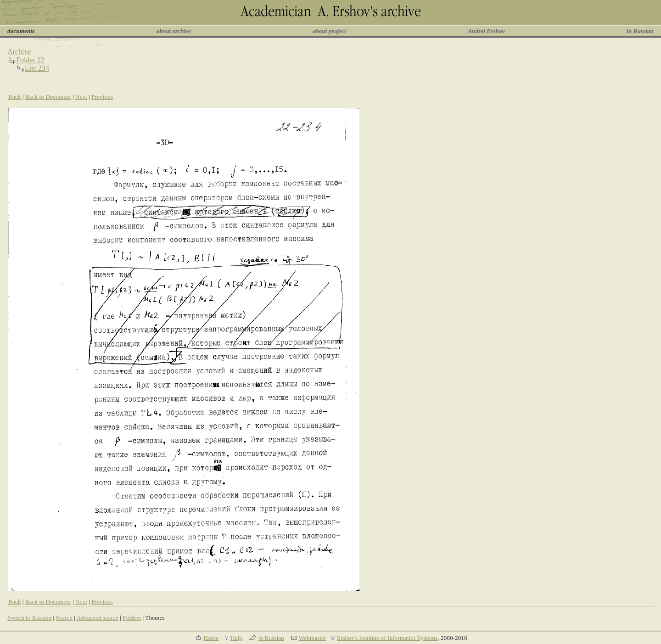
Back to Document (48, 97)
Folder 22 (30, 60)
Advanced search (97, 618)
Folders (132, 618)
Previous (102, 97)
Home (211, 638)
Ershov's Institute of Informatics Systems (387, 638)
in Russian (640, 31)
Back (14, 97)
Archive (19, 52)
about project (329, 31)
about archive (174, 31)
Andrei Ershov (486, 31)
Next (81, 97)
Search (64, 618)
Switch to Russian (29, 618)
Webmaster (313, 638)
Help (236, 638)
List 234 (37, 68)
